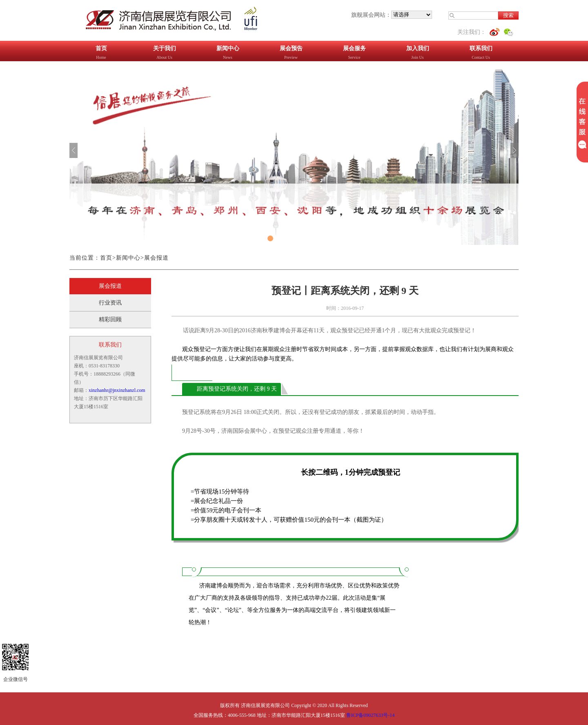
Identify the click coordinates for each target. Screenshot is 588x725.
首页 (106, 258)
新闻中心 (128, 258)
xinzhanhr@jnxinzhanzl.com (117, 390)
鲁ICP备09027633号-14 (371, 715)
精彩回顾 (110, 319)
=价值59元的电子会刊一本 (226, 510)
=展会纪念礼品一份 (217, 501)
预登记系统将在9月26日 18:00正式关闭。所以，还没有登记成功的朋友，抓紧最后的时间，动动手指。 (311, 412)
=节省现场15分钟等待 (220, 491)
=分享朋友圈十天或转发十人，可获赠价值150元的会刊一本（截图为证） (289, 520)
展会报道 (156, 258)
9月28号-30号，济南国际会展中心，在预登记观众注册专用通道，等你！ (273, 431)
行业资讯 (110, 303)
